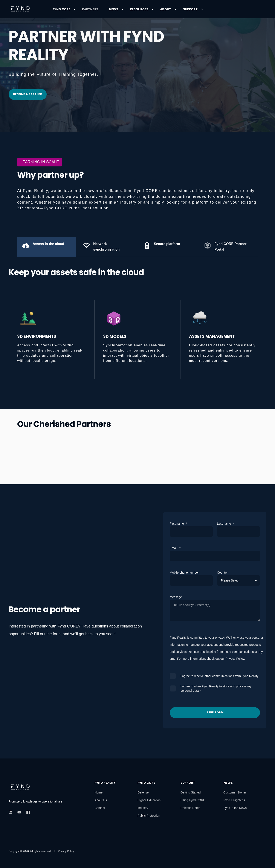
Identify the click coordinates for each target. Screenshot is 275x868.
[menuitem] (75, 9)
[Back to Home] (20, 9)
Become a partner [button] (28, 94)
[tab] (47, 247)
